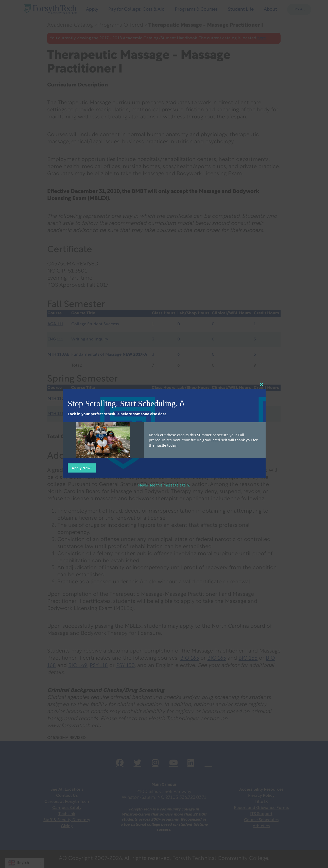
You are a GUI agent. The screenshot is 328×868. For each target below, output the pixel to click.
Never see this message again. (164, 485)
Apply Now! (82, 468)
